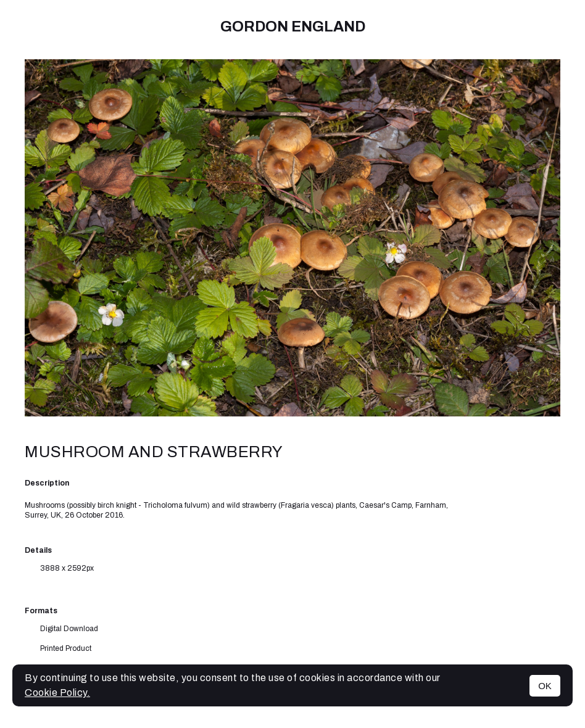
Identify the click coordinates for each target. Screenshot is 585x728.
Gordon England (293, 27)
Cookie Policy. (57, 693)
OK (545, 686)
